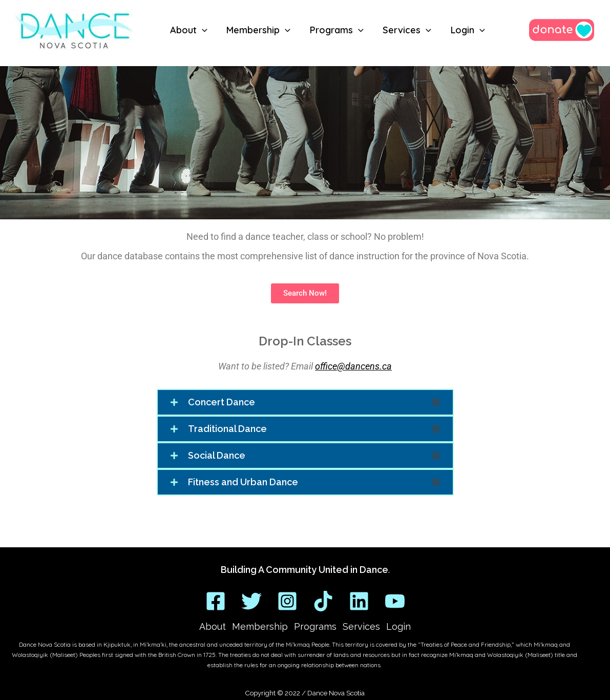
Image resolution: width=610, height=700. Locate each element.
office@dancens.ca (353, 366)
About (213, 626)
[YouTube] (395, 601)
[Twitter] (251, 601)
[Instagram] (287, 601)
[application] (202, 30)
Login (398, 626)
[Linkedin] (359, 601)
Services (361, 626)
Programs (315, 626)
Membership (260, 626)
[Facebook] (216, 601)
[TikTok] (323, 601)
